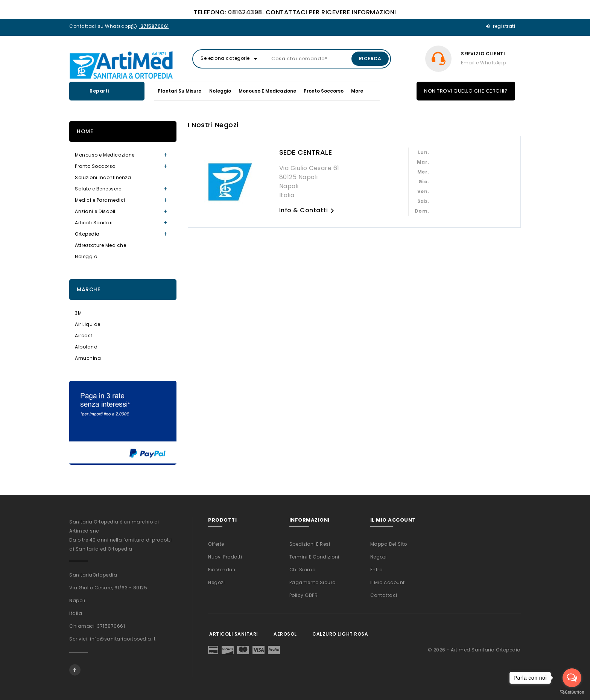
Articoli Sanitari (94, 223)
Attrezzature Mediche (100, 245)
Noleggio (220, 91)
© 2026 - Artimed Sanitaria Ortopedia (474, 650)
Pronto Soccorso (324, 91)
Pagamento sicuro (312, 582)
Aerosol (285, 634)
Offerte (216, 544)
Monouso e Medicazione (267, 91)
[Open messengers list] (572, 678)
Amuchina (88, 358)
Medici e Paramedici (100, 200)
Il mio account (388, 582)
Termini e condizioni (314, 557)
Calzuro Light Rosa (341, 634)
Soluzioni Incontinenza (103, 177)
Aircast (84, 336)
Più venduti (222, 570)
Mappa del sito (389, 544)
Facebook (75, 670)
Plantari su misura (180, 91)
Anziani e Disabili (96, 211)
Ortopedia (87, 234)
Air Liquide (88, 324)
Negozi (216, 582)
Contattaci (384, 595)
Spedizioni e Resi (310, 544)
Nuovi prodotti (225, 557)
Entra (377, 570)
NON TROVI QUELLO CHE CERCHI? (466, 91)
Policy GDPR (304, 595)
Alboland (86, 347)
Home (85, 131)
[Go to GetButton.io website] (572, 692)
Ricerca (370, 59)
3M (78, 313)
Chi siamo (303, 570)
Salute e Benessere (98, 189)
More (357, 91)
